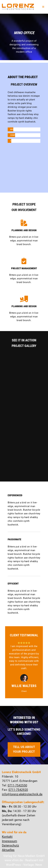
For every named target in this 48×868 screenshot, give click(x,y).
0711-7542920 (18, 790)
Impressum (10, 841)
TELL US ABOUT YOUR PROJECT (24, 749)
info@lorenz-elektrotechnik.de (22, 794)
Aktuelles (8, 850)
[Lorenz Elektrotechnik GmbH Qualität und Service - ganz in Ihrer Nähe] (18, 7)
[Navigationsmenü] (43, 7)
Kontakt (7, 837)
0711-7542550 (17, 785)
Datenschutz (10, 845)
